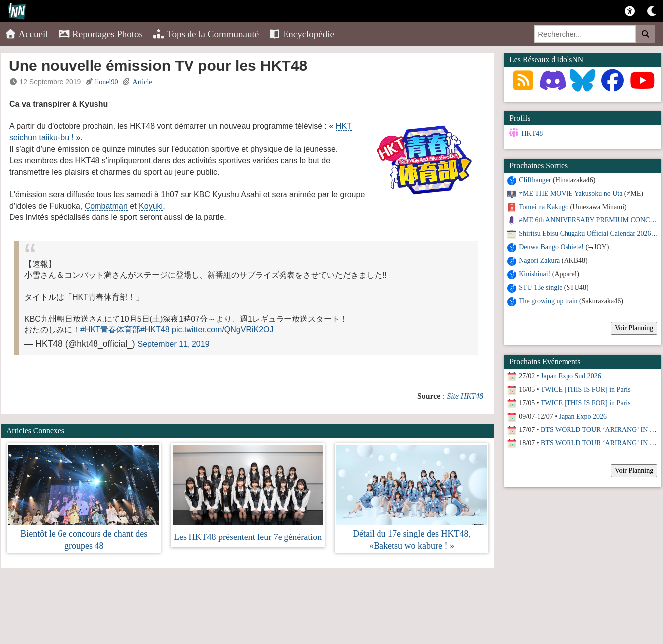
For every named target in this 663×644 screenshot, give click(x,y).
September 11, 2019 (174, 344)
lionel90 (107, 82)
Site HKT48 (465, 396)
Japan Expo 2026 (583, 416)
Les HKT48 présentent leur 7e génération (248, 537)
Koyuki (151, 206)
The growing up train (548, 301)
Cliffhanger (535, 180)
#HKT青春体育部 (110, 330)
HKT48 (532, 134)
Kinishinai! (534, 274)
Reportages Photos (100, 34)
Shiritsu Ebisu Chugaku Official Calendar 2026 (585, 234)
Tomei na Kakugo (544, 207)
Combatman (106, 206)
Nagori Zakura (539, 261)
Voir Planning (634, 328)
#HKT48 (155, 330)
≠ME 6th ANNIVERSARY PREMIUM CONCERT (590, 220)
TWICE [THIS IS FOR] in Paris (586, 389)
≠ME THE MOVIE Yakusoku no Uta (570, 193)
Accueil (27, 34)
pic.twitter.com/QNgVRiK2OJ (223, 330)
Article (142, 82)
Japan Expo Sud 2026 (571, 376)
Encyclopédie (301, 34)
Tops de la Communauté (206, 34)
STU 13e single (540, 287)
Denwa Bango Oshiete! (551, 247)
